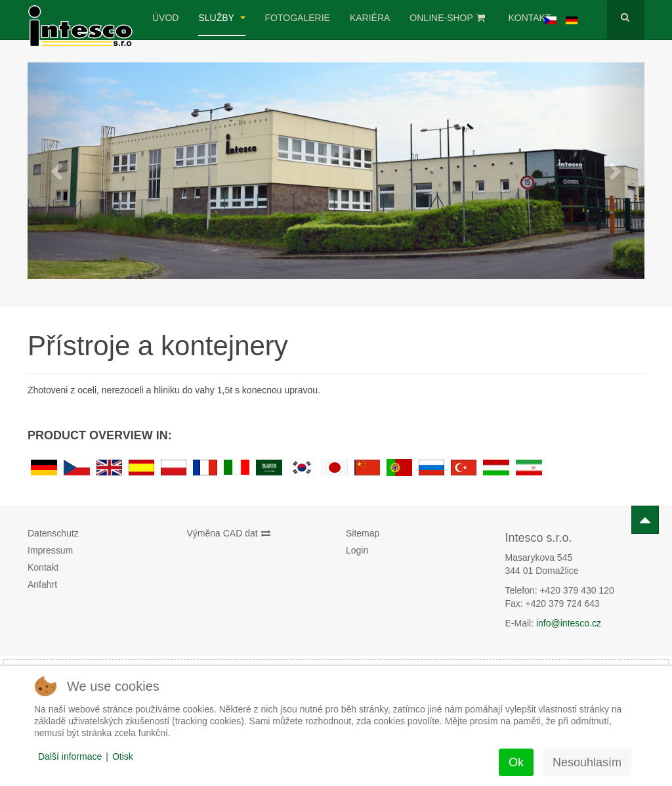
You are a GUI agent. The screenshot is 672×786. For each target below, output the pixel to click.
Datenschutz (53, 533)
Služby (221, 18)
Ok (516, 762)
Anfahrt (42, 584)
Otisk (123, 756)
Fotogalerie (298, 18)
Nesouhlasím (587, 762)
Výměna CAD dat (229, 533)
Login (357, 550)
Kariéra (370, 18)
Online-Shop (447, 18)
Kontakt (529, 18)
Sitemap (363, 533)
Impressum (50, 550)
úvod (165, 18)
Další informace (70, 756)
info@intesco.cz (569, 623)
